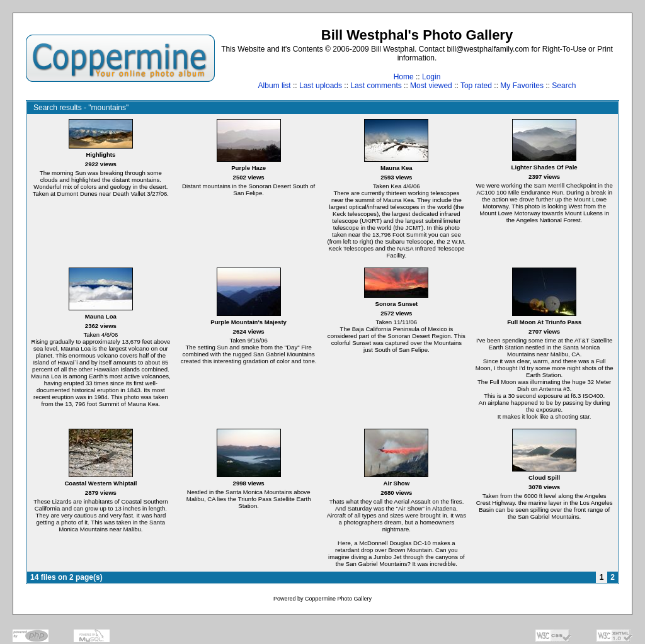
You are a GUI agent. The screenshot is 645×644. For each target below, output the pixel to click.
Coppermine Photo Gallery (338, 599)
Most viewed (431, 86)
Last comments (376, 86)
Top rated (476, 86)
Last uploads (321, 86)
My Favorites (522, 86)
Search (564, 86)
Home (404, 77)
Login (431, 77)
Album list (275, 86)
